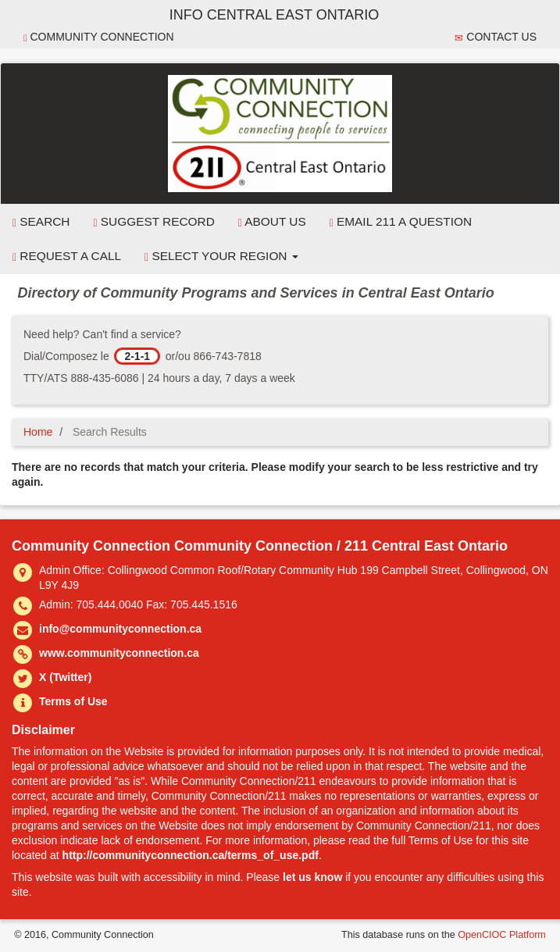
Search (41, 222)
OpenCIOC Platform (502, 935)
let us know (312, 877)
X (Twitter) (65, 677)
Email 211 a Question (401, 222)
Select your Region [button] (221, 256)
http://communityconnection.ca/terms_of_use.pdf (191, 855)
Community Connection (99, 37)
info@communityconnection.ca (120, 629)
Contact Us (496, 37)
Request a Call (67, 256)
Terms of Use (73, 701)
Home (38, 432)
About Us (272, 222)
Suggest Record (153, 222)
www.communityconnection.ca (119, 653)
